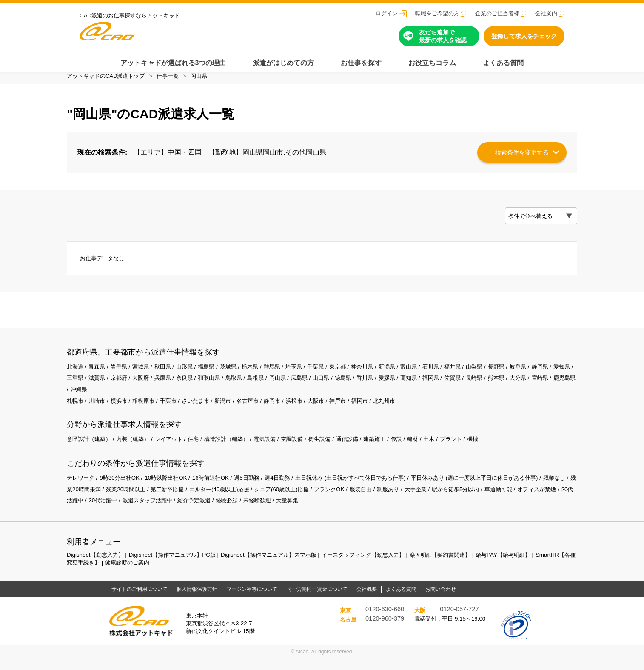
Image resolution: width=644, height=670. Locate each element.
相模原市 (148, 410)
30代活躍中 (177, 513)
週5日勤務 (258, 489)
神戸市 (356, 410)
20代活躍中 (141, 513)
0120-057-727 (459, 621)
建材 (437, 450)
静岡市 (286, 410)
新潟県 (408, 375)
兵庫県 (204, 387)
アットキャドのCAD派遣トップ (106, 76)
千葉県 (332, 375)
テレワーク (82, 489)
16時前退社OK (220, 489)
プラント (477, 450)
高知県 (466, 387)
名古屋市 (259, 410)
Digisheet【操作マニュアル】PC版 (179, 567)
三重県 (111, 387)
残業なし (79, 501)
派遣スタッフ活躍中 (224, 513)
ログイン (387, 13)
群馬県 (285, 375)
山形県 (192, 375)
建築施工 (396, 450)
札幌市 (76, 410)
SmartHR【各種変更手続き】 (110, 574)
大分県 (76, 398)
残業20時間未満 (117, 501)
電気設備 (279, 450)
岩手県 (123, 375)
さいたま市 (204, 410)
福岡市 (379, 410)
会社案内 (546, 13)
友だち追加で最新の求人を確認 (443, 36)
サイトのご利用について (140, 601)
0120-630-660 (385, 621)
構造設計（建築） (237, 450)
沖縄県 (151, 398)
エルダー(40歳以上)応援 (265, 501)
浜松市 (309, 410)
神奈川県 (382, 375)
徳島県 (396, 387)
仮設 (419, 450)
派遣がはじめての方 (283, 63)
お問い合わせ (441, 601)
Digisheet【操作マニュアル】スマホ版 (282, 567)
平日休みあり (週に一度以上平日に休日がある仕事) (503, 489)
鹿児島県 (125, 398)
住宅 (202, 450)
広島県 (349, 387)
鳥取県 (279, 387)
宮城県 (145, 375)
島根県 (303, 387)
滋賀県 (134, 387)
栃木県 (262, 375)
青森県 (99, 375)
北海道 (76, 375)
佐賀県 (513, 387)
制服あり (445, 501)
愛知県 (87, 387)
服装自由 (416, 501)
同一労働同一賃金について (317, 601)
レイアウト (176, 450)
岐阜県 (548, 375)
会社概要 (367, 601)
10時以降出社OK (172, 489)
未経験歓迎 (342, 513)
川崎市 (99, 410)
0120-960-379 (385, 630)
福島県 (216, 375)
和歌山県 (253, 387)
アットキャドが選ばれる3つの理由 (173, 63)
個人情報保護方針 (197, 601)
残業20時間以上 (165, 501)
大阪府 (180, 387)
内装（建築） (138, 450)
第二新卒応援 (210, 501)
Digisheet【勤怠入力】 (97, 567)
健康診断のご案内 (178, 574)
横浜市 (123, 410)
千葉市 (175, 410)
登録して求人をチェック (524, 36)
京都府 (157, 387)
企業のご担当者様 (497, 13)
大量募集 (373, 513)
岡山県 (199, 76)
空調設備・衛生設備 (323, 450)
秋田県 (169, 375)
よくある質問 (503, 63)
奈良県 (227, 387)
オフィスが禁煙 (99, 513)
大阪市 (333, 410)
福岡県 (489, 387)
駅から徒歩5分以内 (517, 501)
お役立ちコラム (432, 63)
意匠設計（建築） (91, 450)
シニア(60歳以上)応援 (332, 501)
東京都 (355, 375)
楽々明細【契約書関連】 (466, 567)
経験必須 (309, 513)
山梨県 (501, 375)
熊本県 (559, 387)
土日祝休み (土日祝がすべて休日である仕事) (369, 489)
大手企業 (474, 501)
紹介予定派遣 (274, 513)
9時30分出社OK (123, 489)
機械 (501, 450)
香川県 (419, 387)
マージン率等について (252, 601)
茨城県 (239, 375)
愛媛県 (443, 387)
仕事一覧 (168, 76)
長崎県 (536, 387)
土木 (454, 450)
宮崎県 (99, 398)
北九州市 (405, 410)
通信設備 (367, 450)
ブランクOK (382, 501)
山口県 (373, 387)
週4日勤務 (291, 489)
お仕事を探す (361, 63)
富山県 (431, 375)
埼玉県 (309, 375)
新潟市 (234, 410)
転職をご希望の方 (437, 13)
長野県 (524, 375)
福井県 (478, 375)
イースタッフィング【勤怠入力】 (383, 567)
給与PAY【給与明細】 (533, 567)
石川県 (455, 375)
